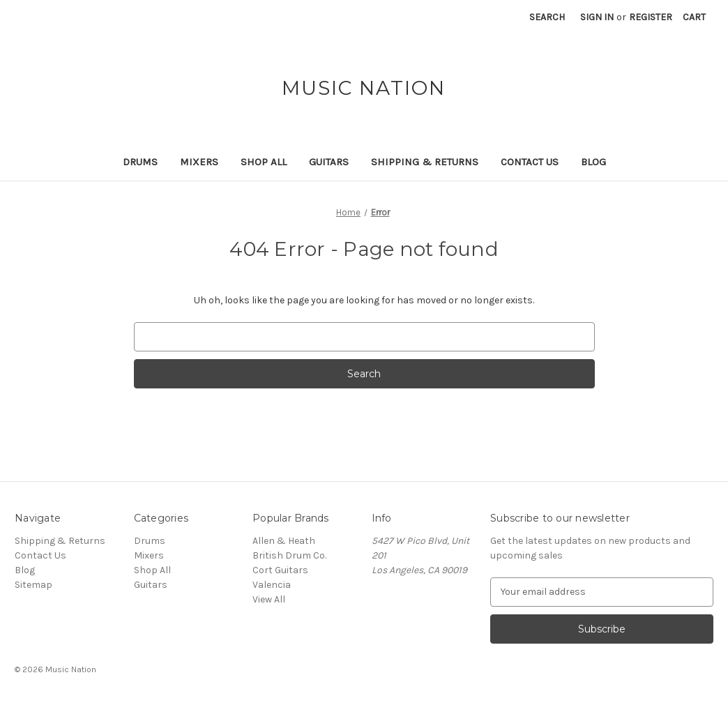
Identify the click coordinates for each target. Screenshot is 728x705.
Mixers (199, 162)
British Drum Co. (289, 555)
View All (269, 599)
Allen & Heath (284, 541)
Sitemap (33, 585)
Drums (140, 162)
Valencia (272, 585)
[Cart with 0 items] (694, 17)
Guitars (329, 162)
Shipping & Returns (425, 162)
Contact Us (530, 162)
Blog (593, 162)
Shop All (264, 162)
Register (651, 17)
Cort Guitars (280, 570)
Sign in (597, 17)
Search (547, 17)
